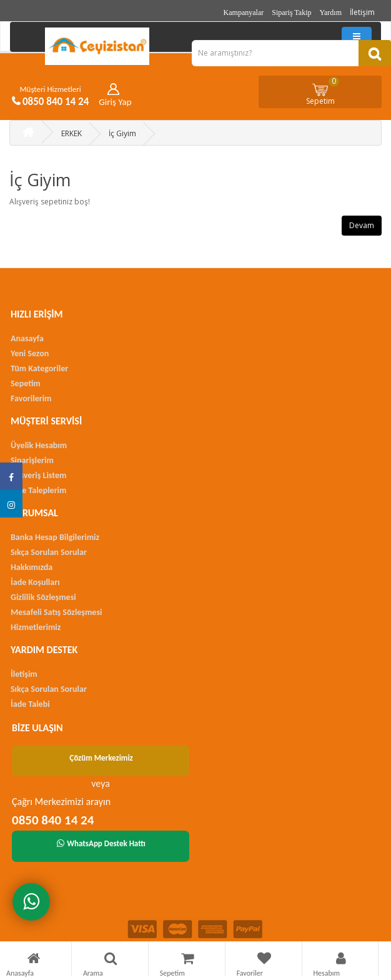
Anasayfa (27, 338)
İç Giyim (122, 133)
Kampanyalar (244, 12)
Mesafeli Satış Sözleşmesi (56, 612)
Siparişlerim (32, 460)
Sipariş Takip (291, 12)
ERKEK (72, 133)
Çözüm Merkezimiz (101, 758)
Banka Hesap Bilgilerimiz (55, 537)
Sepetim (323, 91)
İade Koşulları (35, 582)
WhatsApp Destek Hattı (101, 843)
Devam (362, 225)
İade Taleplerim (38, 490)
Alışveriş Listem (38, 475)
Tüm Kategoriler (39, 368)
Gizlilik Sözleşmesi (43, 597)
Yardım (331, 12)
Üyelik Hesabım (39, 445)
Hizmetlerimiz (36, 627)
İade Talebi (30, 704)
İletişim (362, 12)
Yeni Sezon (30, 353)
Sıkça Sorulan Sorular (49, 552)
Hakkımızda (32, 567)
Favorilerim (31, 398)
